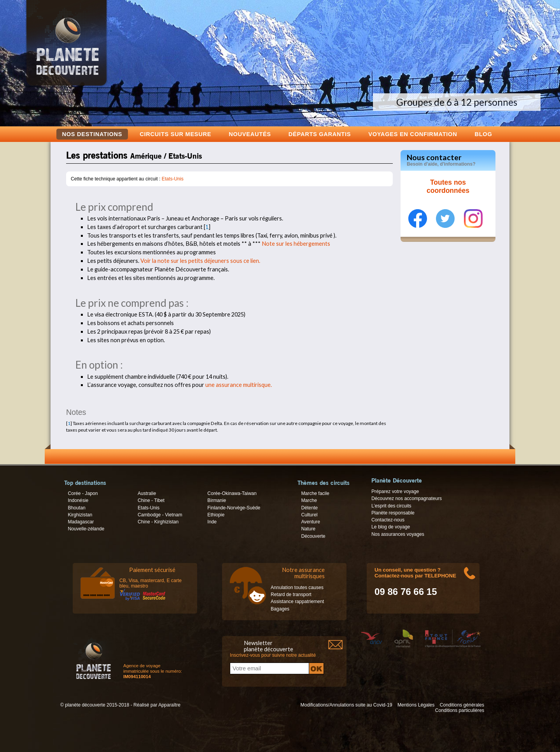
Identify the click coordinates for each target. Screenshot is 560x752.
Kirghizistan (80, 515)
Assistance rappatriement (297, 602)
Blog (483, 134)
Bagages (280, 609)
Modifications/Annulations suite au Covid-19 (346, 705)
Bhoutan (76, 508)
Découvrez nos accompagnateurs (407, 498)
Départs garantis (320, 134)
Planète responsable (393, 513)
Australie (147, 493)
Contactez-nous (388, 520)
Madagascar (81, 522)
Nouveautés (250, 134)
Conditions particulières (460, 710)
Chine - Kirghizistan (158, 522)
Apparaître (169, 705)
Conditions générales (462, 705)
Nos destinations (92, 134)
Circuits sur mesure (175, 134)
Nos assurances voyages (398, 534)
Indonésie (78, 500)
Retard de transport (291, 595)
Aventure (310, 522)
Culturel (309, 515)
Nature (308, 529)
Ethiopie (216, 515)
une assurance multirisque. (239, 385)
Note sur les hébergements (296, 244)
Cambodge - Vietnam (160, 515)
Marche (309, 500)
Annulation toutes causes (297, 588)
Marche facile (315, 493)
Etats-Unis (173, 179)
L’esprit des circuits (391, 506)
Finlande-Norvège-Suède (234, 508)
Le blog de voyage (391, 527)
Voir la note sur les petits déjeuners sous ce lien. (200, 261)
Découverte (313, 536)
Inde (212, 522)
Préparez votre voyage (395, 491)
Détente (309, 508)
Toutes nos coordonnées (448, 187)
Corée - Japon (83, 493)
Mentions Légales (416, 705)
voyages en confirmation (413, 134)
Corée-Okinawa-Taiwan (232, 493)
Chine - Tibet (151, 500)
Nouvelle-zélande (86, 529)
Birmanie (217, 500)
